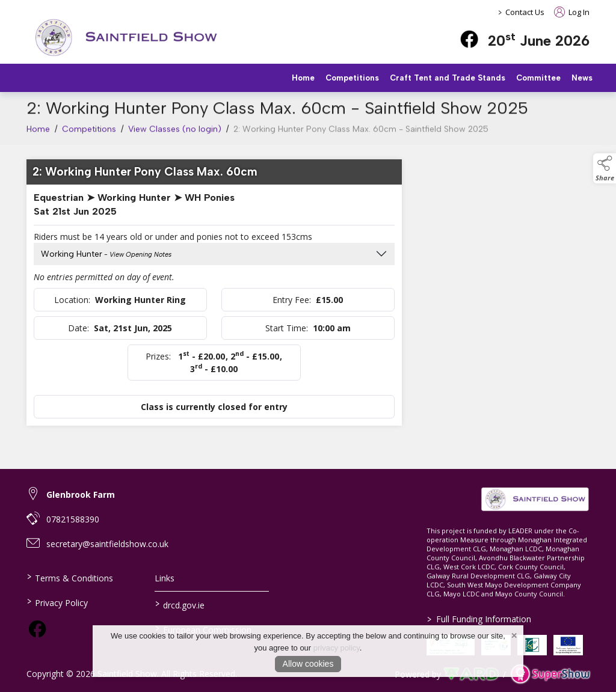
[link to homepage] (126, 38)
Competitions (89, 133)
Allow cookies (308, 664)
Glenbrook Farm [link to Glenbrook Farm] (81, 495)
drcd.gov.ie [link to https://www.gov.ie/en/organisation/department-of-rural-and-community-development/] (180, 604)
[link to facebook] (37, 629)
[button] (605, 168)
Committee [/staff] (538, 78)
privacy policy (337, 648)
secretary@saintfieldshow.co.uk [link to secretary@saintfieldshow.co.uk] (107, 544)
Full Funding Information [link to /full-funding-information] (479, 619)
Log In (572, 12)
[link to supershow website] (550, 674)
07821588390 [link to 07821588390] (73, 519)
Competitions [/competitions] (352, 78)
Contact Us (525, 12)
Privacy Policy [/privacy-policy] (57, 602)
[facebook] (469, 39)
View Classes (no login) (175, 133)
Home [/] (303, 78)
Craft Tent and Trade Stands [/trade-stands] (448, 78)
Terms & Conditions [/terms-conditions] (70, 577)
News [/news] (582, 78)
